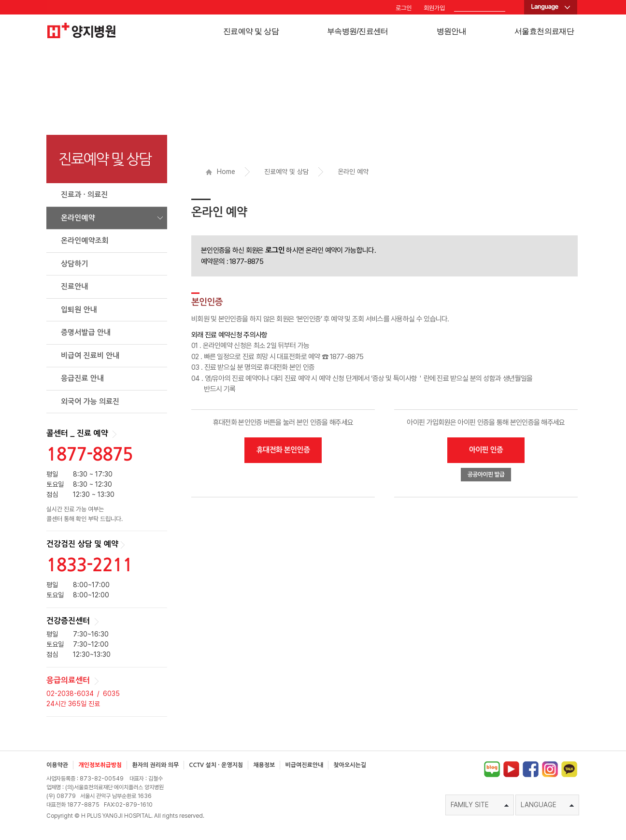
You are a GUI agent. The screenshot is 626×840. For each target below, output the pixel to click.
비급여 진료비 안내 (90, 355)
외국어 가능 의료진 (90, 401)
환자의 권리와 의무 (155, 765)
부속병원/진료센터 (358, 31)
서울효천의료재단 (544, 31)
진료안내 (74, 286)
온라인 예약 (353, 172)
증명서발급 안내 (86, 332)
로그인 (404, 8)
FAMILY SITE (480, 805)
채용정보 (264, 765)
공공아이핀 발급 (486, 475)
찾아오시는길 (350, 765)
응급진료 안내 (82, 378)
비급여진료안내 (304, 765)
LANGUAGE (547, 805)
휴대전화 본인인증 (283, 450)
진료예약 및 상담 (251, 31)
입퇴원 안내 (79, 310)
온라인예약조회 (85, 240)
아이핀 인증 (486, 450)
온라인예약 (78, 218)
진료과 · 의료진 (84, 195)
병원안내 (451, 31)
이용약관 (57, 765)
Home (221, 172)
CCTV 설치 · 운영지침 (216, 765)
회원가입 (434, 8)
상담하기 (74, 264)
